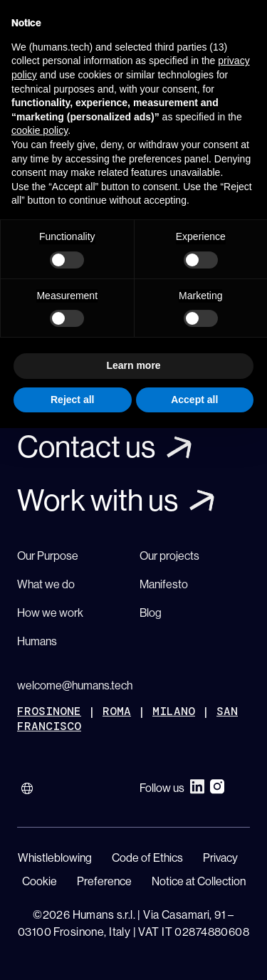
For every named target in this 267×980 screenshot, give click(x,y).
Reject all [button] (72, 400)
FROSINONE (49, 711)
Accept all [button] (194, 400)
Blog (151, 612)
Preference (104, 881)
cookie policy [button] (40, 130)
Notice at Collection (199, 881)
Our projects (169, 556)
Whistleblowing (55, 857)
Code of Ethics (147, 857)
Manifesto (164, 584)
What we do (46, 584)
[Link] (133, 447)
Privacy (220, 857)
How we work (50, 612)
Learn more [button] (133, 365)
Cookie (40, 881)
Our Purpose (48, 556)
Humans (37, 641)
